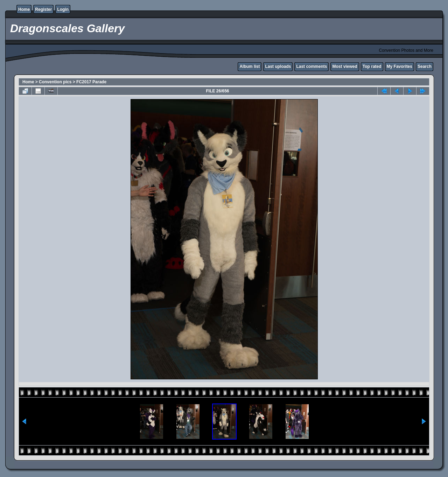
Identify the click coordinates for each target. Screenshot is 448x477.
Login (63, 9)
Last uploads (278, 66)
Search (425, 66)
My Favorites (400, 66)
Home (24, 9)
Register (43, 9)
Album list (250, 66)
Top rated (372, 66)
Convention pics (55, 82)
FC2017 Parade (91, 82)
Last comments (311, 66)
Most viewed (345, 66)
